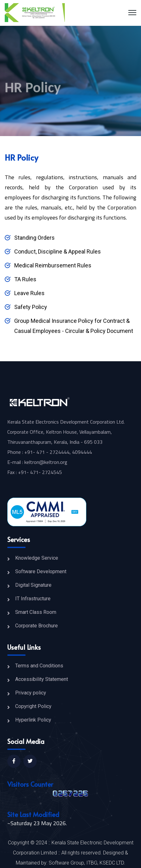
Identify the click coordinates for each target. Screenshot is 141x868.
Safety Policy (31, 307)
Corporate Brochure (37, 626)
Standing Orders (34, 238)
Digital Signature (33, 585)
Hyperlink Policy (33, 720)
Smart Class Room (36, 612)
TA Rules (25, 279)
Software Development (41, 571)
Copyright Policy (33, 706)
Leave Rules (29, 293)
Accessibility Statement (42, 679)
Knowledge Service (37, 558)
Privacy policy (31, 693)
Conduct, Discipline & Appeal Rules (58, 251)
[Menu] (132, 13)
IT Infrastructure (33, 599)
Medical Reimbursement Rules (53, 265)
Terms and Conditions (39, 666)
